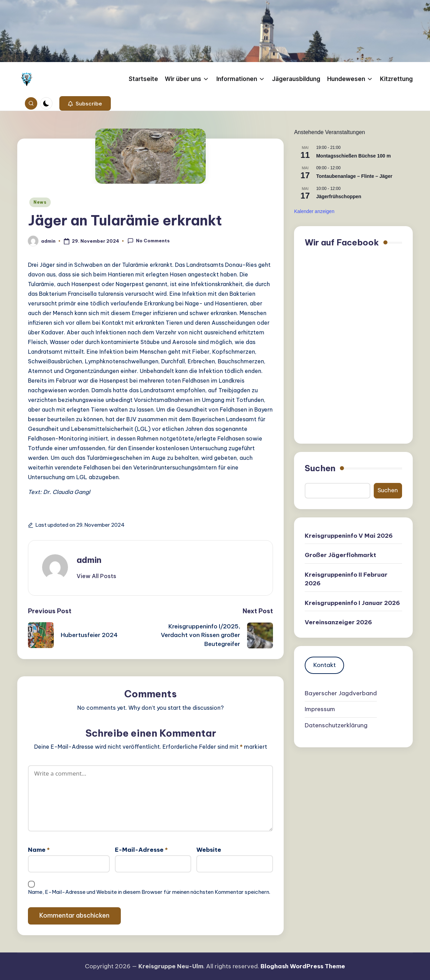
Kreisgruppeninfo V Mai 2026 (349, 536)
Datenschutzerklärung (336, 725)
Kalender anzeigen (314, 211)
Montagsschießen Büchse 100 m (353, 156)
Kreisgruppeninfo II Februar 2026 (346, 579)
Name (39, 850)
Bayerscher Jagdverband (341, 693)
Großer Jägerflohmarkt (340, 555)
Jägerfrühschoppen (339, 196)
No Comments (149, 241)
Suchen (320, 468)
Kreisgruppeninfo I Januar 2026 (352, 603)
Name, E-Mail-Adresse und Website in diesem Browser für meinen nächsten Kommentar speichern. (149, 892)
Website (209, 850)
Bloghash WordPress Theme (303, 966)
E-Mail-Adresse (141, 850)
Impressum (320, 709)
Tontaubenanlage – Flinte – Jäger (354, 176)
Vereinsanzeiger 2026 (338, 622)
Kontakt (325, 665)
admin (89, 560)
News (40, 202)
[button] (85, 103)
